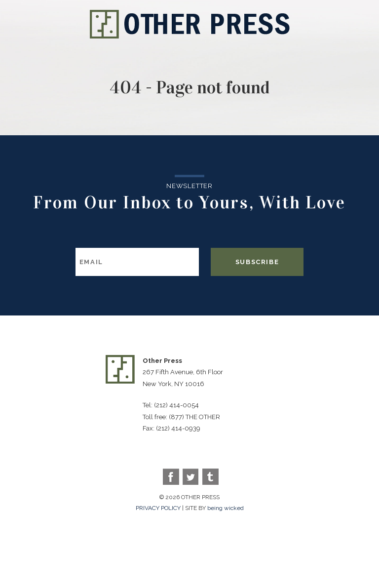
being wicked (226, 508)
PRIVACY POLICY (158, 508)
